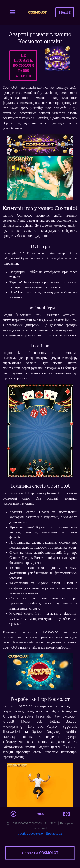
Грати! (65, 12)
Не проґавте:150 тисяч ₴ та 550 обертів (23, 65)
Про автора (54, 833)
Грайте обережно (30, 833)
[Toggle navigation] (13, 12)
